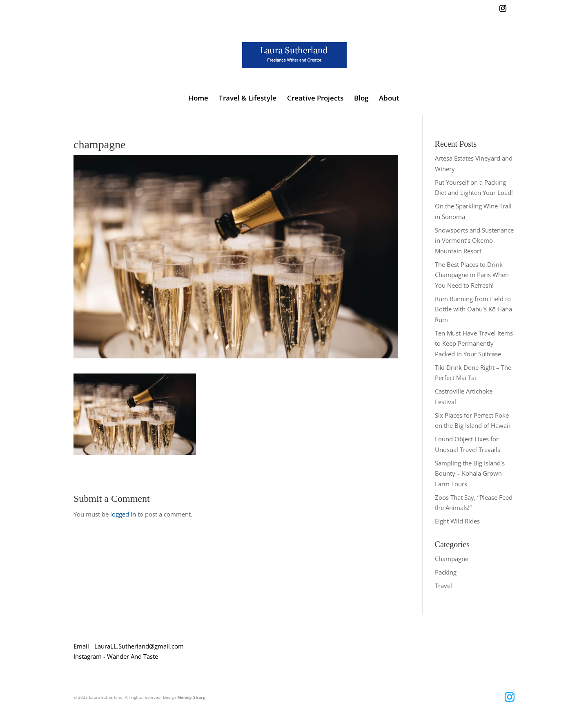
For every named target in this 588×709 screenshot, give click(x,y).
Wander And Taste (133, 656)
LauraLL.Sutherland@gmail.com (139, 646)
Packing (446, 572)
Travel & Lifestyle (248, 99)
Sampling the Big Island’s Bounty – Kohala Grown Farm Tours (470, 473)
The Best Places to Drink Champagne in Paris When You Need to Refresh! (472, 275)
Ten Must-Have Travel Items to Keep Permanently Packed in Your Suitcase (474, 343)
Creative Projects (315, 99)
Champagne (452, 559)
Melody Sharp (191, 697)
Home (198, 99)
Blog (361, 99)
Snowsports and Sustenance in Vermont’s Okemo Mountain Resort (474, 240)
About (389, 99)
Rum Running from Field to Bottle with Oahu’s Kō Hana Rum (473, 309)
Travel (443, 586)
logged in (123, 514)
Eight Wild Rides (457, 521)
